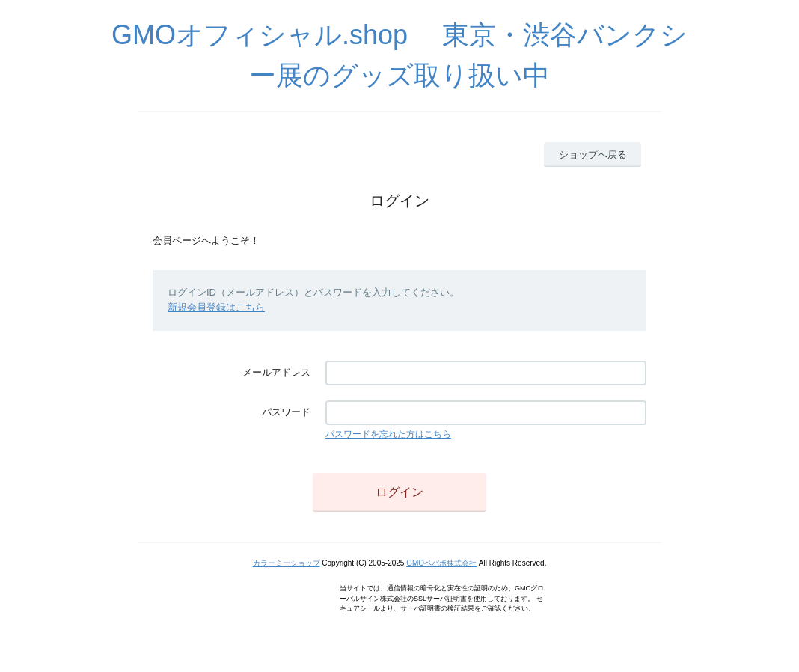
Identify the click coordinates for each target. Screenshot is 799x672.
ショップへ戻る (593, 155)
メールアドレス (276, 372)
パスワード (286, 412)
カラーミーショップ (287, 563)
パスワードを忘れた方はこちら (388, 434)
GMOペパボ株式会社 (441, 563)
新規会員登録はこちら (216, 307)
